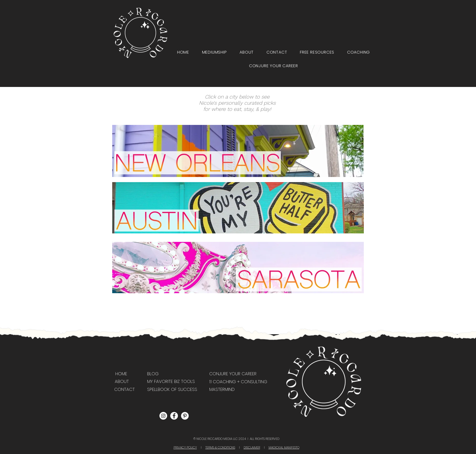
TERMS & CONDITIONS (220, 447)
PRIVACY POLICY (185, 447)
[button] (317, 52)
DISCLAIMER (252, 447)
